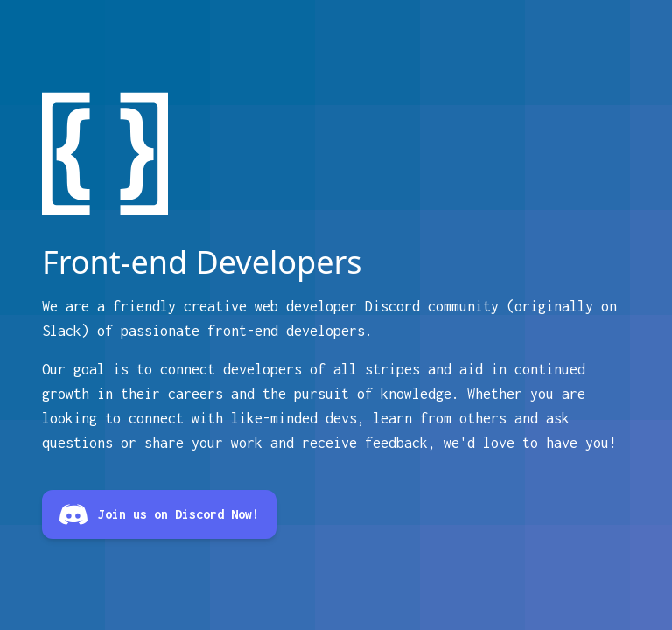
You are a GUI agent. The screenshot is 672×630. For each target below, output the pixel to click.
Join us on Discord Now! (159, 514)
